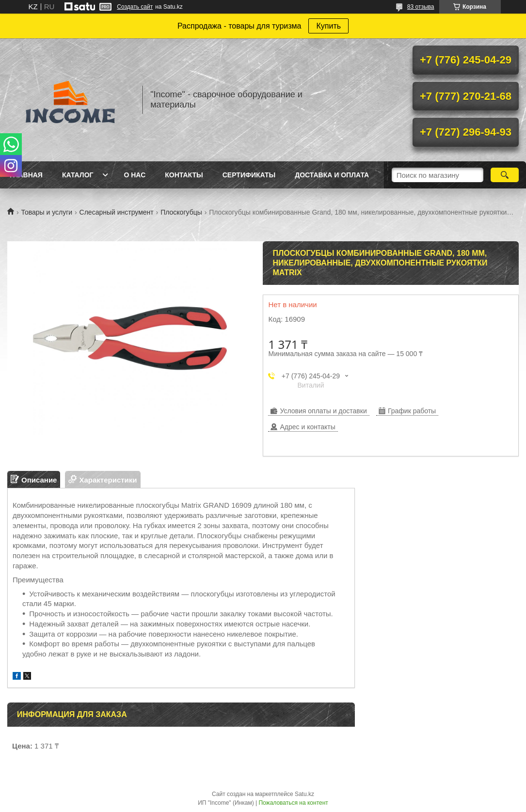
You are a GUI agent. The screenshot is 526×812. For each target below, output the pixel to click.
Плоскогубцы (181, 212)
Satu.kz (304, 794)
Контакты (184, 175)
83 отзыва (421, 7)
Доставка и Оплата (332, 175)
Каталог (78, 175)
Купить (328, 26)
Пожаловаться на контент (293, 803)
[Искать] (505, 175)
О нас (135, 175)
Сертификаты (249, 175)
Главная (26, 175)
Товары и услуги (47, 212)
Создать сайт (135, 7)
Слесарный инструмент (117, 212)
